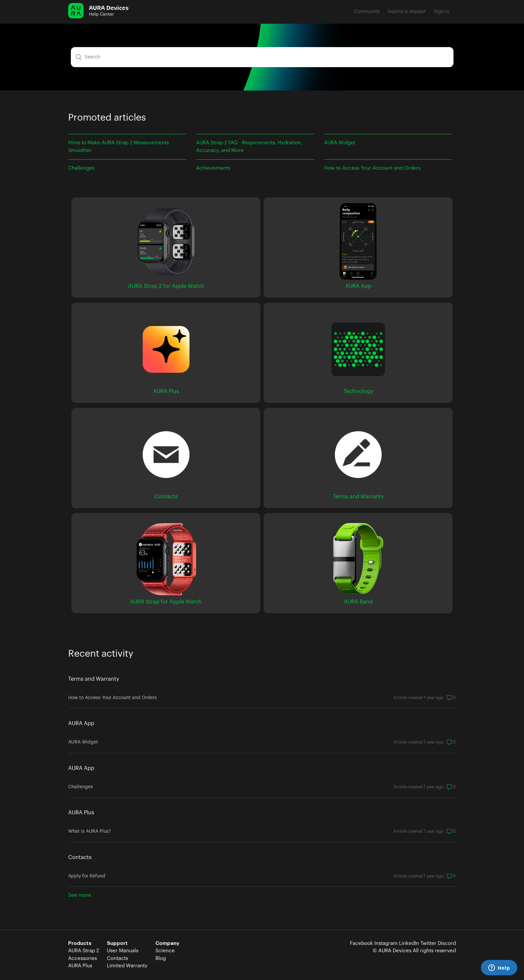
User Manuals (123, 951)
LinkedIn (409, 943)
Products (80, 943)
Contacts (80, 857)
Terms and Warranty (94, 679)
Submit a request (407, 12)
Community (367, 12)
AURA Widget (340, 143)
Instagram (386, 943)
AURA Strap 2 (84, 951)
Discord (447, 943)
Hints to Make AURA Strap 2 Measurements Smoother (118, 147)
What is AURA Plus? (90, 831)
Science (165, 951)
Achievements (213, 168)
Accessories (83, 958)
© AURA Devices (392, 951)
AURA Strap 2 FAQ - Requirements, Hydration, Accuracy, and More (249, 147)
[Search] (262, 57)
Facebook (361, 943)
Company (167, 943)
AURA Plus (81, 813)
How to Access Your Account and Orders (372, 168)
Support (117, 943)
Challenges (81, 168)
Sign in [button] (441, 12)
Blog (161, 958)
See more (80, 895)
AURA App (81, 723)
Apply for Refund (87, 876)
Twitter (428, 943)
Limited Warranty (127, 966)
